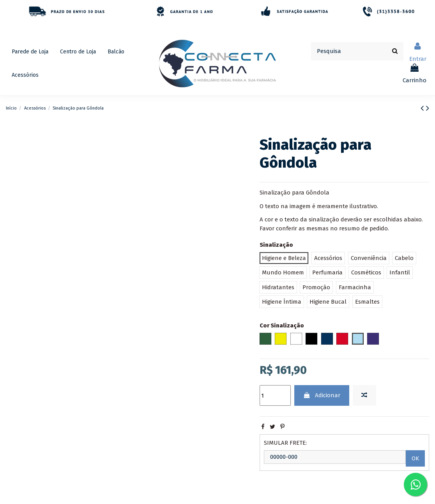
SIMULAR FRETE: (285, 443)
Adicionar (322, 395)
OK (415, 458)
